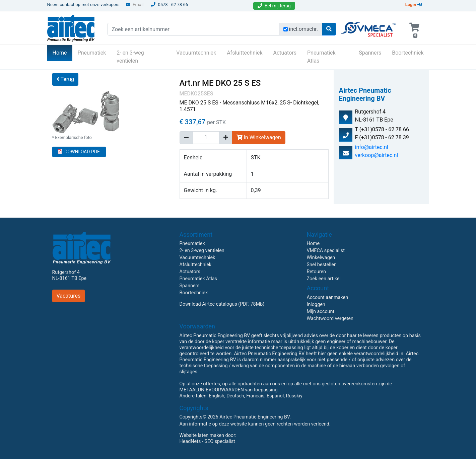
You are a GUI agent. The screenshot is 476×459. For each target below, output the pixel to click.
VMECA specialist (326, 251)
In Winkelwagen (259, 137)
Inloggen (316, 304)
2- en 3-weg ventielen (130, 57)
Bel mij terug (274, 6)
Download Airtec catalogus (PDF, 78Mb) (222, 304)
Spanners (370, 53)
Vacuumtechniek (196, 53)
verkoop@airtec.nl (377, 155)
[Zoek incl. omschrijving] (286, 29)
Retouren (317, 272)
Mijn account (321, 312)
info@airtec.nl (372, 147)
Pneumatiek (92, 53)
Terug (65, 79)
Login (414, 5)
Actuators (285, 53)
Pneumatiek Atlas (321, 57)
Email (135, 5)
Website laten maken (202, 435)
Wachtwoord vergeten (330, 319)
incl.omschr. (304, 29)
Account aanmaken (328, 297)
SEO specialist (220, 441)
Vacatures (69, 296)
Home (62, 52)
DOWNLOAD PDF (79, 152)
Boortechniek (408, 53)
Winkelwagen (321, 258)
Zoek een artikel (324, 279)
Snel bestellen (322, 265)
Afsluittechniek (245, 53)
